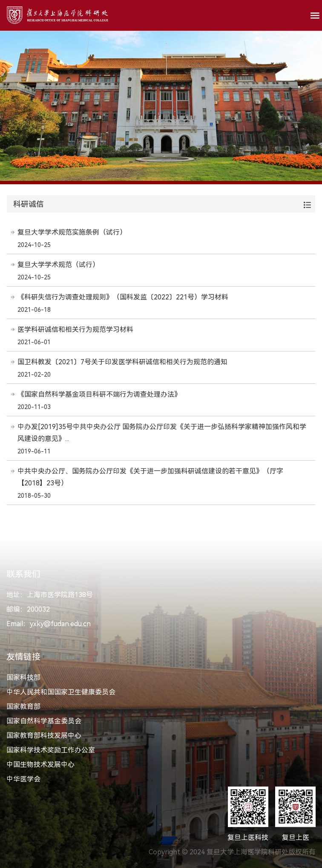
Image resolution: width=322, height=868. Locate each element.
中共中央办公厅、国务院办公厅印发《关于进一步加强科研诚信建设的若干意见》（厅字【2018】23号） (150, 477)
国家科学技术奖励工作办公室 (51, 750)
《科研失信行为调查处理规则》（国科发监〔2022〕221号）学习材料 (123, 297)
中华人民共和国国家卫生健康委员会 (61, 692)
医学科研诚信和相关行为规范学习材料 (75, 329)
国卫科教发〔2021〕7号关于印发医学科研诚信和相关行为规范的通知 (122, 362)
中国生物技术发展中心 (40, 765)
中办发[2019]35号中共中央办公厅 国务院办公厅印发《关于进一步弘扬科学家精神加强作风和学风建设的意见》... (162, 433)
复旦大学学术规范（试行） (58, 265)
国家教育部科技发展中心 (44, 736)
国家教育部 (23, 707)
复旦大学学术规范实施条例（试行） (72, 232)
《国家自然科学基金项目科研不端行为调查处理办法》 (99, 394)
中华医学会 (23, 779)
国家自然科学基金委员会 (44, 721)
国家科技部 (23, 678)
